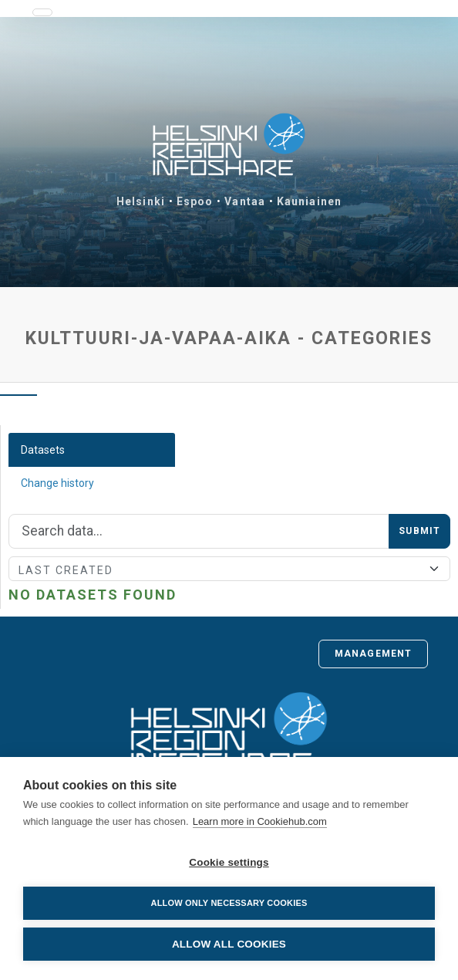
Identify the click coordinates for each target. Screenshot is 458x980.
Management (373, 654)
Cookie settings (229, 862)
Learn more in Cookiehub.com (260, 821)
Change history (57, 483)
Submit (419, 531)
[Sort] (229, 569)
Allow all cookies (229, 944)
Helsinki (141, 201)
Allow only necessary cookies (229, 903)
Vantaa (245, 201)
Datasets (43, 450)
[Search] (199, 532)
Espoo (195, 201)
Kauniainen (309, 201)
